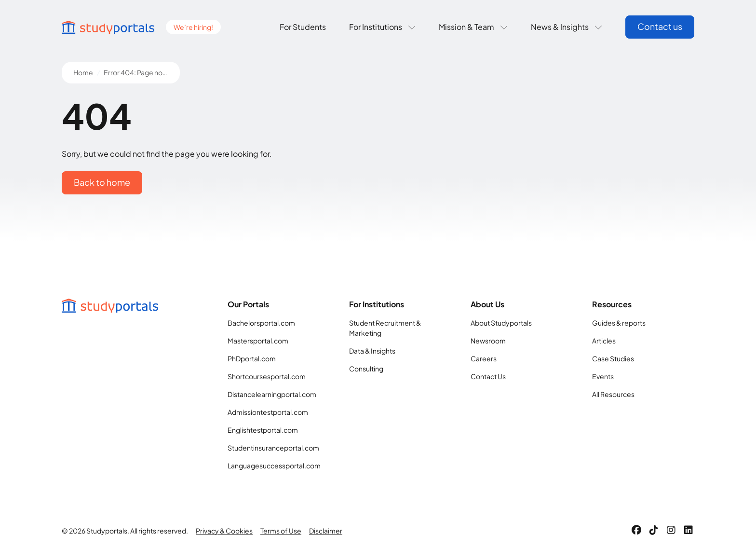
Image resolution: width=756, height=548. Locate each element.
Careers (484, 358)
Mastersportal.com (258, 341)
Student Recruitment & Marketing (385, 328)
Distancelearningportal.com (272, 394)
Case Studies (613, 358)
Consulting (366, 369)
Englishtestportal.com (263, 430)
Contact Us (488, 376)
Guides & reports (619, 323)
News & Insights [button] (567, 27)
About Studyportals (501, 323)
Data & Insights (372, 351)
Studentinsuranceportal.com (273, 448)
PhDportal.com (252, 358)
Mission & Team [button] (473, 27)
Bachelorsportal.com (261, 323)
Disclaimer (326, 531)
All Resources (613, 394)
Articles (604, 341)
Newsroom (488, 341)
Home (83, 72)
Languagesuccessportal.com (274, 466)
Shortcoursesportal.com (267, 376)
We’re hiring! (193, 27)
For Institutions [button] (382, 27)
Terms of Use (281, 531)
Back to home (102, 182)
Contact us (660, 26)
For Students (303, 27)
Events (603, 376)
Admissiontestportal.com (268, 412)
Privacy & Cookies (224, 531)
